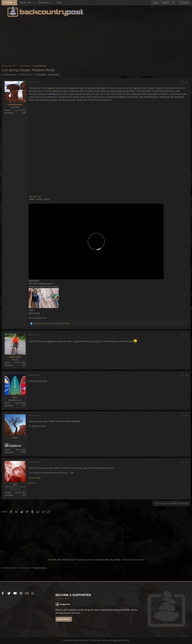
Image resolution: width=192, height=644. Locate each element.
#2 (180, 335)
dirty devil (48, 75)
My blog (38, 483)
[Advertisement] (96, 40)
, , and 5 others (57, 323)
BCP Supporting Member (84, 560)
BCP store (86, 614)
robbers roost (59, 75)
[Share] (176, 82)
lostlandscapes (16, 75)
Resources (50, 3)
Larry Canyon (121, 88)
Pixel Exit (123, 640)
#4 (180, 416)
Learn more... (68, 621)
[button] (21, 3)
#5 (180, 462)
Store (65, 3)
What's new (31, 3)
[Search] (178, 3)
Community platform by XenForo (88, 640)
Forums (14, 3)
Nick (50, 88)
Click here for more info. (133, 560)
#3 (180, 375)
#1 (180, 82)
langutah (57, 88)
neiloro (65, 88)
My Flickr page (40, 478)
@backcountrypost (45, 426)
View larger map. (41, 196)
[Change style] (168, 3)
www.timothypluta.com (44, 318)
